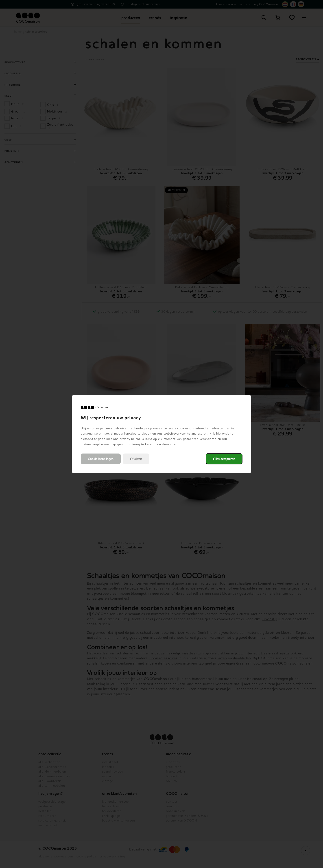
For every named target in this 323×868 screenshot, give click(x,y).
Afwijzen (136, 459)
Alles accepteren (224, 459)
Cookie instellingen (101, 459)
